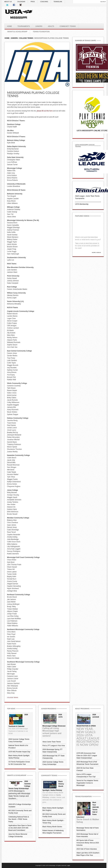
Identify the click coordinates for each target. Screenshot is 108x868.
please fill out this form (45, 111)
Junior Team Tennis (93, 196)
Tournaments (80, 198)
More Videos (96, 252)
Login (68, 865)
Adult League (80, 196)
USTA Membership (82, 204)
